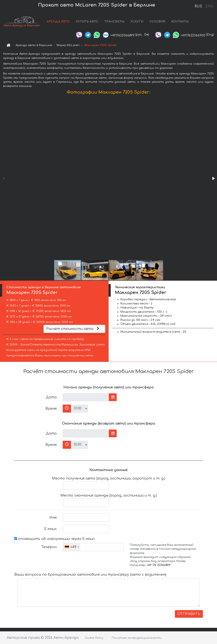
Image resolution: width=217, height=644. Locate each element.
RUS (198, 6)
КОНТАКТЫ (180, 22)
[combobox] (72, 547)
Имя (53, 518)
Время (51, 409)
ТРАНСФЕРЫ (114, 22)
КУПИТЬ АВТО (87, 22)
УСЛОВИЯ (157, 22)
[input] (86, 397)
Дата (51, 397)
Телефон (49, 547)
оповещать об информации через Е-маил (55, 539)
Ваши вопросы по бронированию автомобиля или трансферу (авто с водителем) (90, 575)
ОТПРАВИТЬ (189, 614)
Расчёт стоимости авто (73, 329)
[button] (213, 178)
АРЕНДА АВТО (58, 22)
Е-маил (50, 529)
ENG (209, 6)
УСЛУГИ (137, 22)
